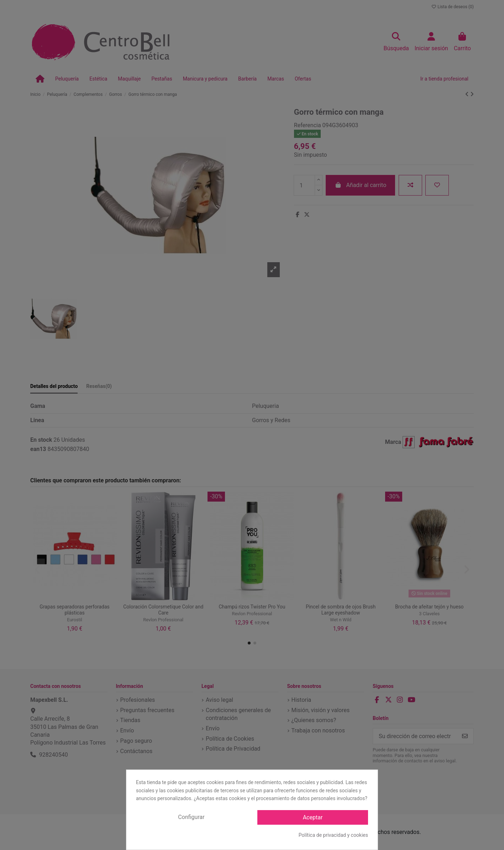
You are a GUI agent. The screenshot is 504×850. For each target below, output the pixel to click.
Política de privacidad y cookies (333, 835)
